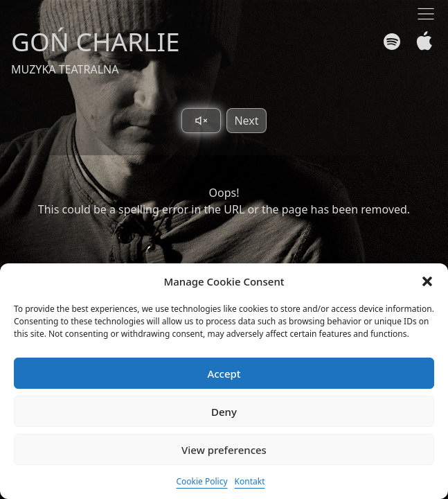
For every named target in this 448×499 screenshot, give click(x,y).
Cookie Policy (201, 481)
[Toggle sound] (201, 121)
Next (246, 121)
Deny (224, 412)
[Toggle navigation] (426, 14)
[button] (427, 281)
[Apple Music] (421, 41)
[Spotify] (392, 42)
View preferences (224, 450)
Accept (224, 374)
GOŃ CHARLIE (96, 41)
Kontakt (250, 481)
